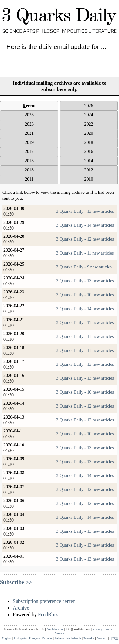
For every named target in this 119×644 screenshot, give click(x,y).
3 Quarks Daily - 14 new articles (85, 225)
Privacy (97, 629)
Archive (21, 608)
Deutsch (102, 638)
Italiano (60, 638)
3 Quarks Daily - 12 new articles (85, 239)
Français (34, 638)
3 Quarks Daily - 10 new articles (85, 295)
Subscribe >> (16, 582)
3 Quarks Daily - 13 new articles (85, 211)
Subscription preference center (44, 601)
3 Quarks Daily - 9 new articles (84, 267)
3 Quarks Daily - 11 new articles (85, 253)
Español (47, 638)
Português (20, 638)
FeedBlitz (48, 614)
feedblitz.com (55, 629)
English (7, 638)
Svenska (89, 638)
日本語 (114, 638)
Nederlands (74, 638)
